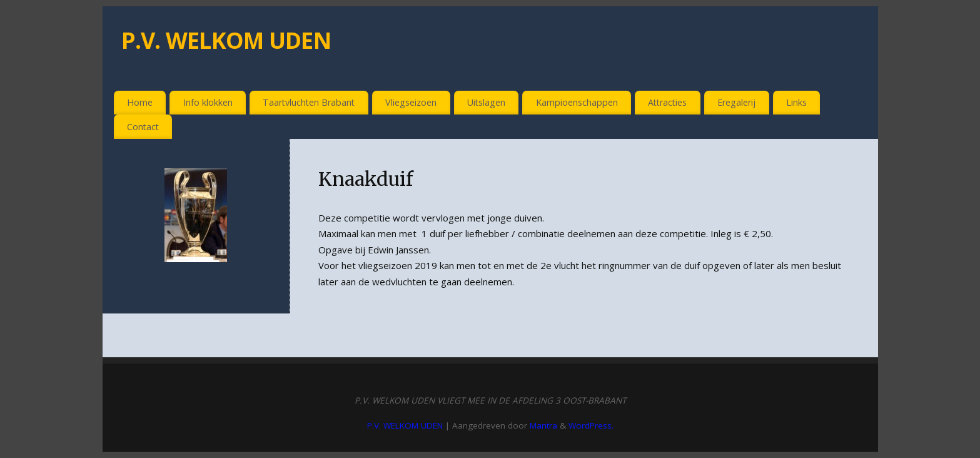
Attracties (667, 102)
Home (140, 102)
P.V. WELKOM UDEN (226, 40)
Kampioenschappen (577, 102)
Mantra (543, 425)
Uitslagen (486, 102)
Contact (143, 127)
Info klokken (208, 102)
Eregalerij (736, 102)
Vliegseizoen (411, 102)
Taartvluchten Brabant (309, 102)
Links (796, 102)
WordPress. (591, 425)
